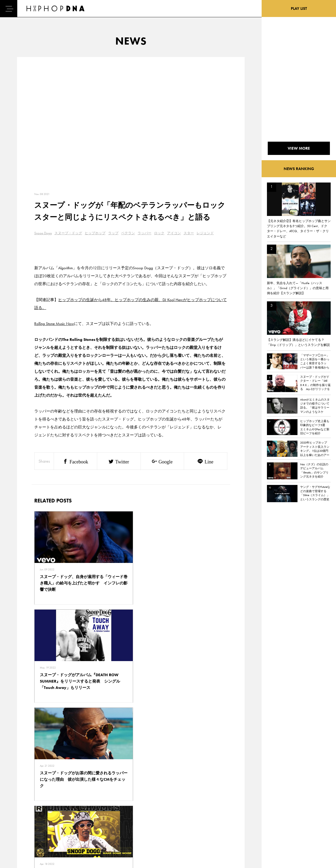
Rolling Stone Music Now (54, 324)
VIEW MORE (131, 725)
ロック (159, 233)
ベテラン (128, 233)
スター (189, 233)
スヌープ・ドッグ (68, 233)
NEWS (21, 817)
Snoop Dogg (43, 233)
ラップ (113, 233)
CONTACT (47, 798)
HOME (21, 798)
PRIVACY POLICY (53, 808)
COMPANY (48, 817)
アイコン (174, 233)
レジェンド (205, 233)
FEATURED (24, 826)
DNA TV (22, 808)
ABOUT (21, 836)
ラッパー (144, 233)
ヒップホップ (95, 233)
